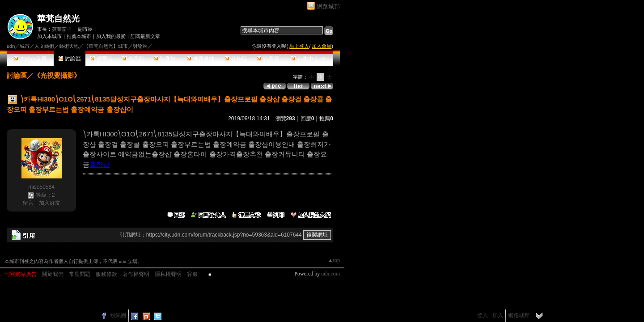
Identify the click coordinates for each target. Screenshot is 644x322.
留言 (28, 203)
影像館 (165, 59)
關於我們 (53, 274)
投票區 (133, 59)
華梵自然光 (58, 19)
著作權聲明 (136, 274)
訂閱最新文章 (145, 36)
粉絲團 (118, 315)
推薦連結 (201, 59)
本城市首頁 (30, 59)
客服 (192, 274)
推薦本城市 (79, 36)
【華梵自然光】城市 (106, 46)
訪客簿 (268, 59)
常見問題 (80, 274)
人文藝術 (44, 46)
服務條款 (106, 274)
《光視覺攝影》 (57, 75)
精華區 (101, 59)
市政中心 (308, 59)
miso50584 (41, 187)
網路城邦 (328, 6)
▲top (334, 260)
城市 (25, 46)
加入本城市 (49, 36)
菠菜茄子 (62, 29)
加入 (498, 315)
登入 (483, 315)
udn (11, 46)
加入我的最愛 (111, 36)
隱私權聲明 (168, 274)
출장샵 (100, 164)
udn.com (330, 274)
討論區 (70, 59)
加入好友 (50, 203)
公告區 (236, 59)
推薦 (326, 119)
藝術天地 (69, 46)
